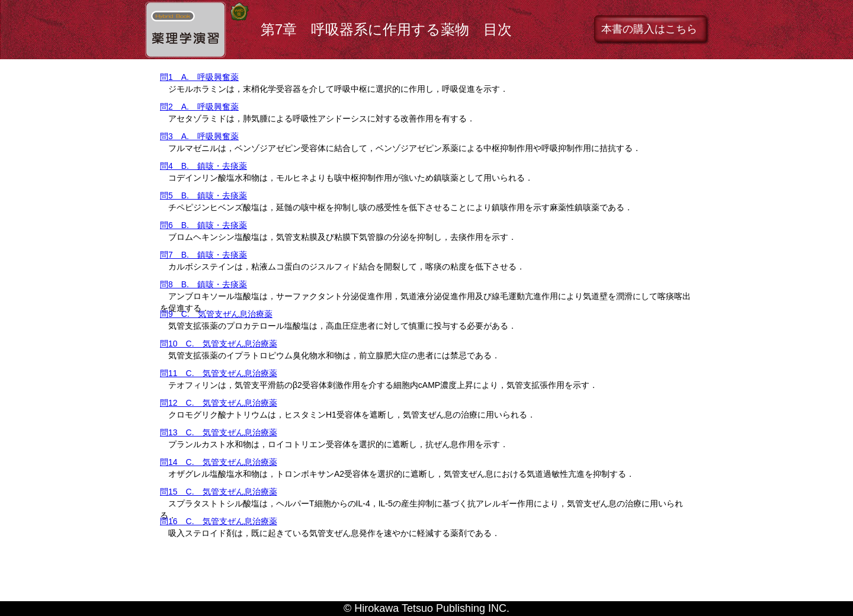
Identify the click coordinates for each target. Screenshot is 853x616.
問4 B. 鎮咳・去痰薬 (203, 166)
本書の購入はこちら (649, 29)
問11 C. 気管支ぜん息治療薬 (219, 373)
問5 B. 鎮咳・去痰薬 (203, 195)
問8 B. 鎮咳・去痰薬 (203, 284)
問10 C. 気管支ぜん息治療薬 (219, 344)
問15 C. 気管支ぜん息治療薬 (219, 492)
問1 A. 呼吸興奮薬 (199, 77)
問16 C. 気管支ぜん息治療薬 (219, 521)
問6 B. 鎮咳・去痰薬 (203, 225)
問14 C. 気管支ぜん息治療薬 (219, 462)
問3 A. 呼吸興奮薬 (199, 136)
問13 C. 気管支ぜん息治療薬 (219, 432)
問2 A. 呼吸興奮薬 (199, 107)
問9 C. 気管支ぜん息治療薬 (216, 314)
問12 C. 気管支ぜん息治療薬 (219, 403)
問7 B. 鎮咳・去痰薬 (203, 255)
